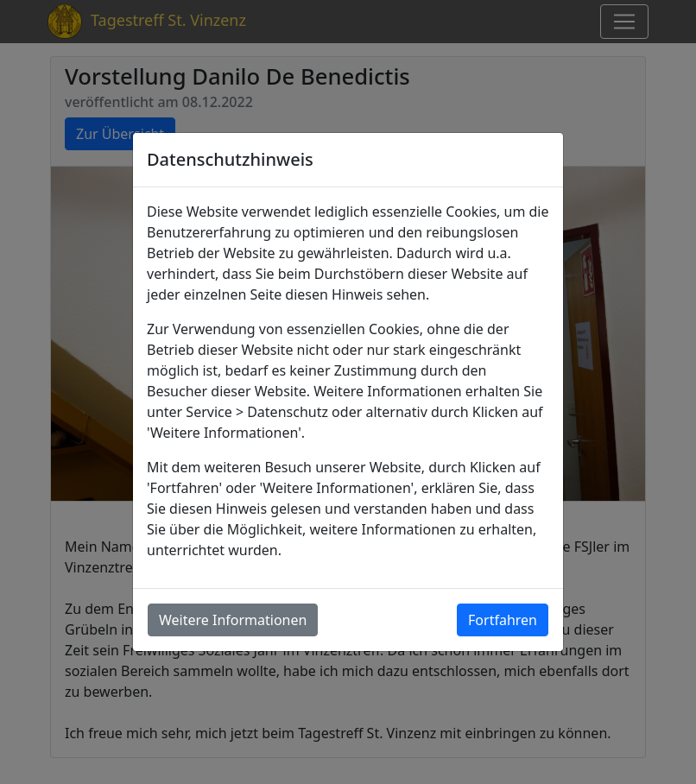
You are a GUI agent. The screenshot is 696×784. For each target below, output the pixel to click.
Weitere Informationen (233, 620)
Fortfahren (503, 620)
